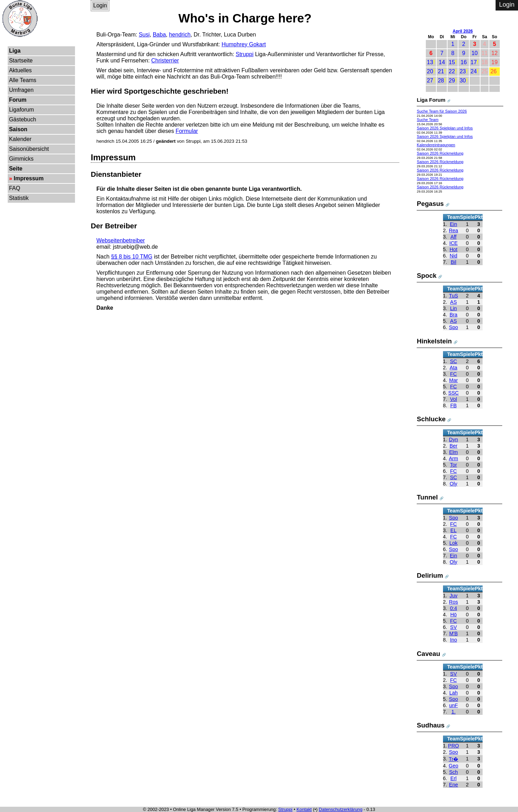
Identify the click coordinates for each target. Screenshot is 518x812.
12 (495, 53)
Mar (454, 380)
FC (453, 374)
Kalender (20, 139)
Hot (454, 249)
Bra (454, 315)
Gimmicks (21, 159)
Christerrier (165, 61)
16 (464, 62)
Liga (15, 51)
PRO (453, 746)
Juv (454, 596)
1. (454, 712)
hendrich (180, 35)
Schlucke (431, 419)
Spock (427, 276)
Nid (454, 256)
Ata (454, 368)
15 (452, 62)
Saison (18, 129)
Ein (454, 224)
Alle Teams (23, 80)
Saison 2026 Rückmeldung (440, 153)
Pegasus (430, 204)
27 (430, 80)
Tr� (453, 759)
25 (485, 71)
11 (485, 53)
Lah (454, 693)
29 (452, 80)
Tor (454, 465)
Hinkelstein (434, 341)
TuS (454, 296)
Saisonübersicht (29, 149)
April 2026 (463, 31)
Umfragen (21, 90)
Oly (454, 484)
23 (463, 71)
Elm (454, 452)
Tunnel (427, 497)
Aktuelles (21, 70)
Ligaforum (22, 110)
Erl (454, 778)
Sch (454, 772)
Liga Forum (431, 100)
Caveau (428, 654)
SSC (454, 393)
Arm (454, 458)
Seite (16, 169)
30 (463, 80)
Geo (453, 766)
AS (453, 302)
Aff (453, 237)
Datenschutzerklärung (341, 809)
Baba (159, 35)
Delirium (430, 575)
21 (441, 71)
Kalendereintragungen (436, 145)
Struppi (245, 54)
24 (474, 71)
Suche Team (428, 120)
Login (100, 5)
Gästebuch (23, 119)
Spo (454, 327)
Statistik (19, 198)
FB (454, 405)
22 (452, 71)
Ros (454, 602)
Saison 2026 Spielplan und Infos (445, 128)
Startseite (21, 61)
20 (430, 71)
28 (441, 80)
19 (495, 62)
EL (454, 530)
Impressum (29, 178)
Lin (453, 308)
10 (475, 53)
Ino (454, 640)
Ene (454, 785)
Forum (18, 100)
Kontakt (304, 809)
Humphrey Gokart (244, 44)
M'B (454, 633)
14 (442, 62)
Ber (454, 446)
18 (485, 62)
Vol (454, 399)
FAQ (15, 188)
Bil (454, 262)
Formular (187, 131)
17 (474, 62)
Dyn (454, 439)
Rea (454, 230)
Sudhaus (431, 725)
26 (493, 71)
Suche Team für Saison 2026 (442, 111)
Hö (454, 615)
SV (453, 627)
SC (454, 361)
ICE (454, 243)
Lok (453, 543)
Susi (144, 35)
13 (430, 62)
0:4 (454, 608)
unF (454, 705)
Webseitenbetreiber (121, 240)
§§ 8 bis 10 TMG (132, 257)
